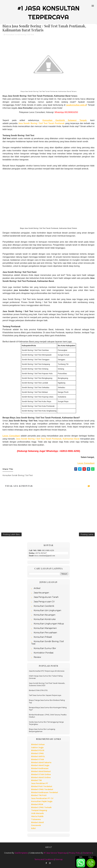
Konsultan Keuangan (45, 615)
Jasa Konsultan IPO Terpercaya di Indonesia (47, 671)
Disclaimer (87, 853)
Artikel (37, 588)
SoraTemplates (21, 853)
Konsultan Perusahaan (45, 633)
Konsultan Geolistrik (44, 606)
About (48, 847)
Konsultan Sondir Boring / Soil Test (20, 35)
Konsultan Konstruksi (45, 619)
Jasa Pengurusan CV (44, 602)
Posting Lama (87, 534)
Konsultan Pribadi (43, 637)
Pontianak (59, 123)
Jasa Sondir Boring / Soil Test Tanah (36, 123)
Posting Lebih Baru (11, 534)
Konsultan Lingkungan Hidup (49, 624)
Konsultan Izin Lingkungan (47, 610)
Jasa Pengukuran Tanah (46, 597)
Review (37, 657)
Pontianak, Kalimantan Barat (65, 439)
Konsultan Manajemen (45, 628)
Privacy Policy (75, 853)
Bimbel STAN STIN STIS (38, 690)
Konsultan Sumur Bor (45, 648)
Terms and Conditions (44, 859)
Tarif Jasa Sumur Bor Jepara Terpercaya (45, 695)
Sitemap (59, 859)
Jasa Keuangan (41, 593)
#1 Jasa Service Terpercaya (55, 853)
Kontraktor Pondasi (44, 653)
